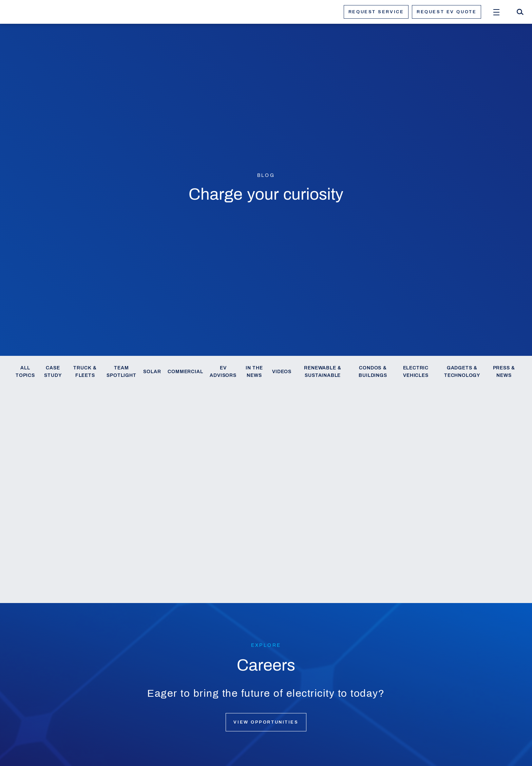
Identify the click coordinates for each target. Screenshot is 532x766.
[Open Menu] (496, 12)
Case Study (53, 372)
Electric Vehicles (416, 372)
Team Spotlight (121, 372)
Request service (376, 12)
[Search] (520, 12)
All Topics (25, 372)
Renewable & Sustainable (323, 372)
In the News (254, 372)
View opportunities (266, 722)
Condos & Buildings (373, 372)
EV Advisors (223, 372)
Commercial (185, 372)
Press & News (504, 372)
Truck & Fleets (85, 372)
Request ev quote (446, 12)
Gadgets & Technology (462, 372)
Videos (282, 372)
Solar (152, 372)
